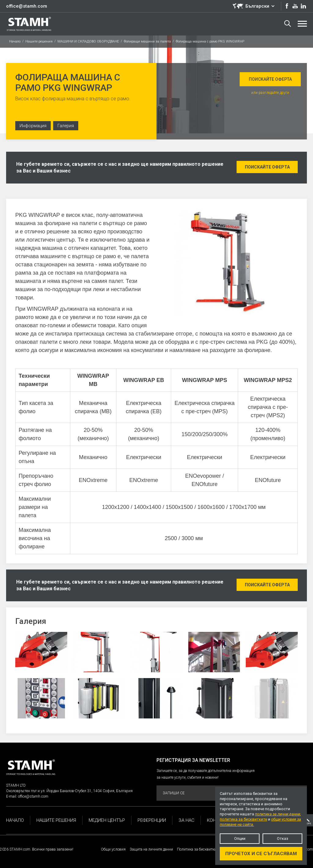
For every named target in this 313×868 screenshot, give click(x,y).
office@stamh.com (27, 6)
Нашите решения (39, 41)
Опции (240, 838)
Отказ (283, 838)
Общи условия (113, 849)
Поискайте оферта (270, 79)
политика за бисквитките (243, 819)
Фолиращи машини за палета (147, 41)
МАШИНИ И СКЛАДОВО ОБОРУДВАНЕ (88, 41)
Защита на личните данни (151, 849)
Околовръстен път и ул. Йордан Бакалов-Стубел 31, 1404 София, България (69, 791)
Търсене (288, 24)
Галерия (66, 126)
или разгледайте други (270, 93)
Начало (15, 41)
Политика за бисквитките (198, 849)
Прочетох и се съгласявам (261, 854)
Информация (33, 126)
